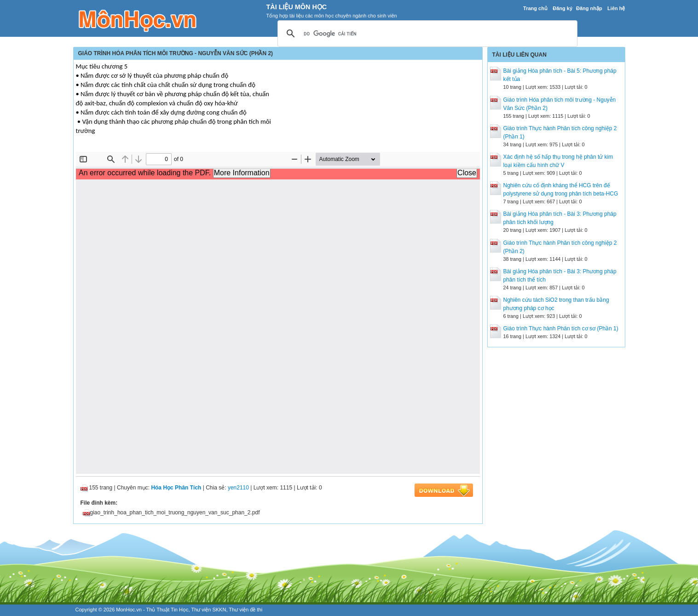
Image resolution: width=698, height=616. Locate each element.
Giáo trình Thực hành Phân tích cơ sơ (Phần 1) (561, 328)
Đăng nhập (589, 8)
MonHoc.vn (129, 610)
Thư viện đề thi (245, 610)
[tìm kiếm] (426, 34)
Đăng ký (562, 8)
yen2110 (238, 488)
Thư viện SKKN (208, 610)
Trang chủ (535, 8)
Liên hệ (616, 8)
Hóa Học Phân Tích (176, 488)
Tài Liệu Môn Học (297, 7)
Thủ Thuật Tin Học (167, 610)
